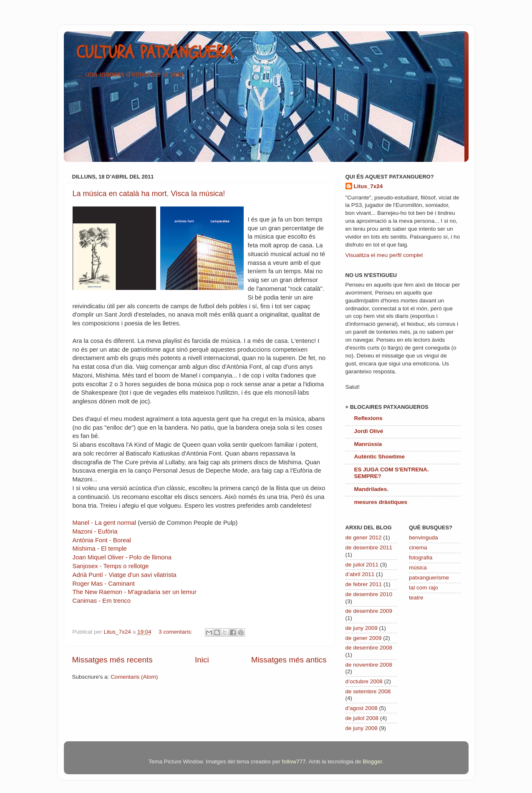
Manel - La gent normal (105, 523)
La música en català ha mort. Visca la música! (149, 194)
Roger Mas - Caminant (104, 584)
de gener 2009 (364, 638)
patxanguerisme (429, 578)
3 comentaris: (176, 632)
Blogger (372, 762)
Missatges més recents (112, 660)
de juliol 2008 (362, 718)
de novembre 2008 (369, 665)
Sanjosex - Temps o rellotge (111, 566)
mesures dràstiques (381, 502)
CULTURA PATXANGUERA (155, 53)
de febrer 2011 (364, 584)
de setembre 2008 (368, 691)
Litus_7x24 (368, 186)
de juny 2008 (362, 728)
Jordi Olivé (369, 431)
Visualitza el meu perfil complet (384, 255)
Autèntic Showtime (380, 457)
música (418, 568)
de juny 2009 (362, 628)
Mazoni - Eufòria (95, 531)
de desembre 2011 (369, 548)
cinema (418, 548)
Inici (202, 660)
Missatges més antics (289, 660)
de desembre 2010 (369, 594)
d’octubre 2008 (364, 681)
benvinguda (424, 537)
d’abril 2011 (360, 574)
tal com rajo (424, 588)
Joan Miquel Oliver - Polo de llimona (122, 557)
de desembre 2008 (369, 648)
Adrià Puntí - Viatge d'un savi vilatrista (125, 575)
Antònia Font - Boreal (102, 540)
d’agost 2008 (362, 708)
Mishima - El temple (100, 549)
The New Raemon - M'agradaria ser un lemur (135, 592)
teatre (416, 598)
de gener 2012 (364, 537)
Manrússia (368, 444)
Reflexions (368, 418)
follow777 (294, 762)
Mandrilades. (372, 489)
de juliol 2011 (362, 565)
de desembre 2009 (369, 611)
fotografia (421, 558)
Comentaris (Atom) (134, 677)
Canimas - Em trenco (102, 601)
